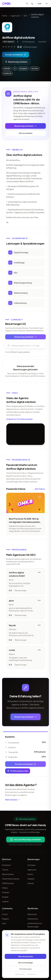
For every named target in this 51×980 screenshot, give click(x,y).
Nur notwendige (26, 963)
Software (32, 865)
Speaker (31, 879)
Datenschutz (33, 919)
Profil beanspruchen (18, 771)
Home (5, 16)
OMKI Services (8, 883)
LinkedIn (7, 69)
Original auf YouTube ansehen (19, 421)
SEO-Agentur (9, 42)
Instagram (23, 69)
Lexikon (5, 901)
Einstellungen (25, 969)
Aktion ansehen (26, 133)
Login (39, 3)
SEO (25, 16)
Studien (5, 897)
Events (30, 874)
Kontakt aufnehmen (15, 55)
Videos (5, 888)
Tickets (5, 870)
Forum (5, 914)
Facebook (7, 73)
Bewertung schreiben (16, 62)
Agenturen (15, 16)
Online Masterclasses (11, 879)
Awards (31, 883)
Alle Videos (40, 491)
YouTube (35, 69)
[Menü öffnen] (47, 4)
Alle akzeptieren (26, 956)
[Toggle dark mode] (32, 4)
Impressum (32, 914)
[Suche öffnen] (27, 4)
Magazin (5, 919)
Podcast (6, 892)
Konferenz (6, 865)
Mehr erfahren (13, 800)
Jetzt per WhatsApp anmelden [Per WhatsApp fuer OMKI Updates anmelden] (25, 839)
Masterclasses (8, 874)
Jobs (4, 923)
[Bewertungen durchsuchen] (25, 347)
